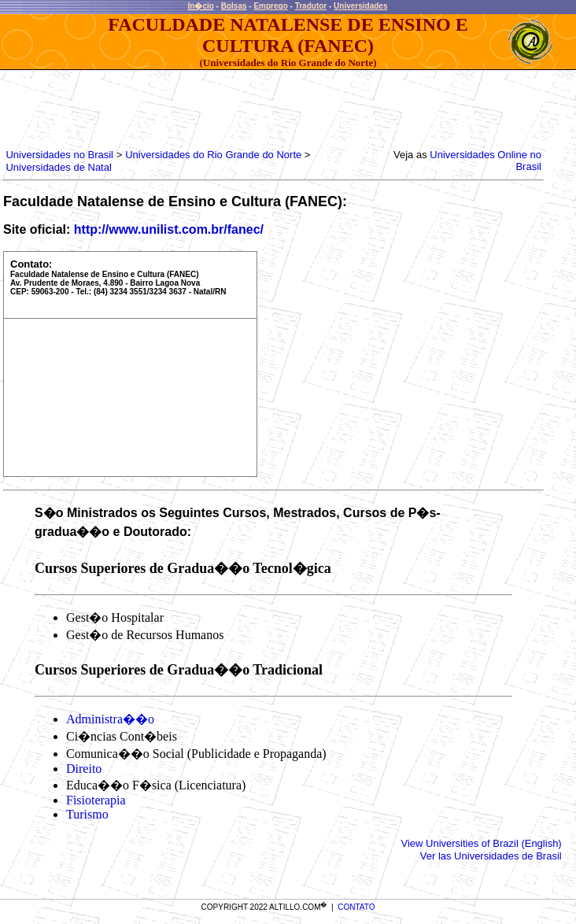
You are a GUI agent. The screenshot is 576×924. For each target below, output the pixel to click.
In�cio (201, 6)
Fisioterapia (96, 800)
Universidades (360, 6)
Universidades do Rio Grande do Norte (213, 155)
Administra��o (110, 719)
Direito (84, 769)
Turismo (87, 814)
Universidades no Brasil (59, 155)
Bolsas (234, 6)
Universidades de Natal (58, 167)
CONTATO (356, 907)
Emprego (270, 6)
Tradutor (311, 6)
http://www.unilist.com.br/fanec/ (169, 229)
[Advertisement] (290, 105)
